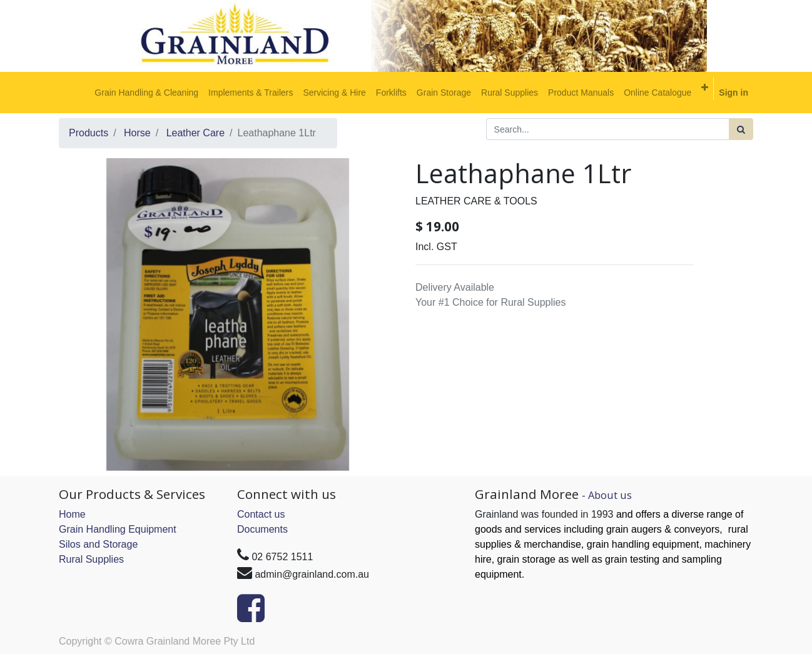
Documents (262, 529)
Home (72, 514)
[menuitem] (146, 93)
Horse (137, 133)
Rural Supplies (91, 559)
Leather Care (195, 133)
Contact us (261, 514)
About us (610, 495)
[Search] (741, 129)
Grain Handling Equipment (118, 529)
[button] (705, 88)
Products (89, 133)
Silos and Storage (98, 544)
